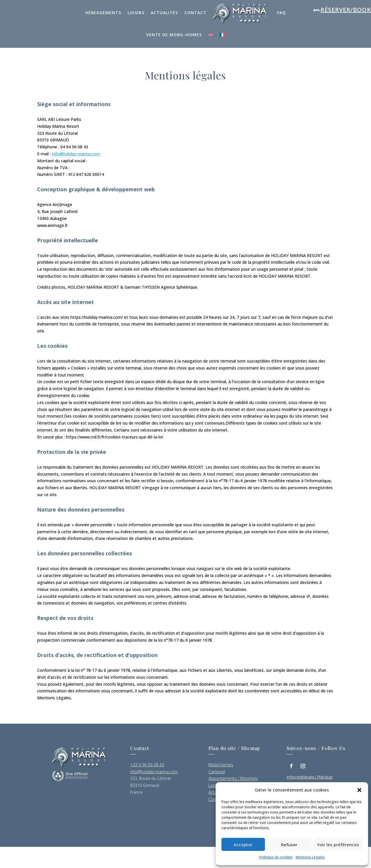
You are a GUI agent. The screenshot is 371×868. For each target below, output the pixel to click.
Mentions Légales (310, 857)
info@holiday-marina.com (76, 154)
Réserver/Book (346, 10)
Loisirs (136, 13)
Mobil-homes (221, 765)
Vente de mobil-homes (174, 35)
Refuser (289, 845)
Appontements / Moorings (233, 778)
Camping (217, 772)
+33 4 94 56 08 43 (147, 765)
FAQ (281, 13)
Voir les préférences (338, 845)
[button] (359, 790)
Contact (195, 13)
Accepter (243, 845)
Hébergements (103, 13)
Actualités (164, 13)
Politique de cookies (276, 857)
